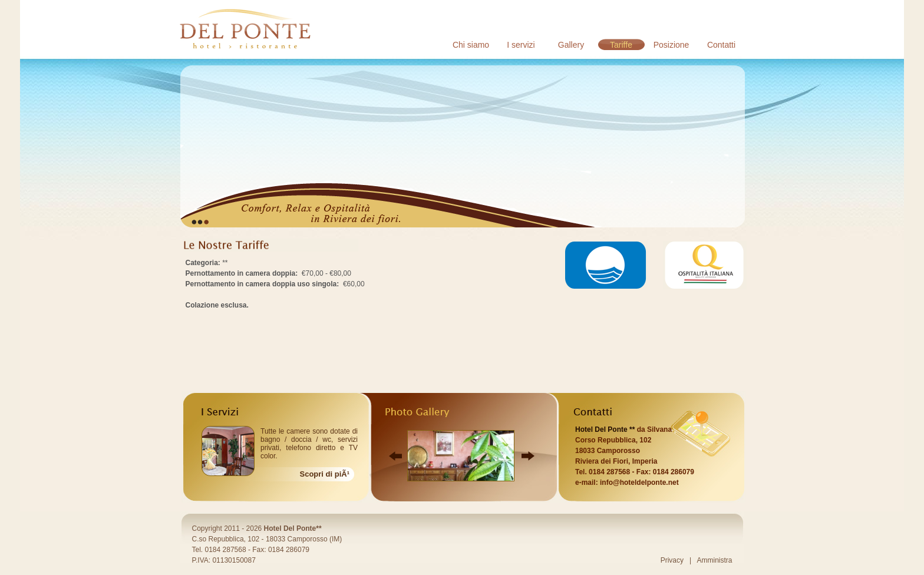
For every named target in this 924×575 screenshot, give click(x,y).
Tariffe (621, 45)
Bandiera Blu (606, 265)
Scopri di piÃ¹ (325, 474)
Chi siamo (471, 45)
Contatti (721, 45)
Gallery (571, 45)
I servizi (521, 45)
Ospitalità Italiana (705, 265)
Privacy (672, 560)
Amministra (714, 560)
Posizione (671, 45)
